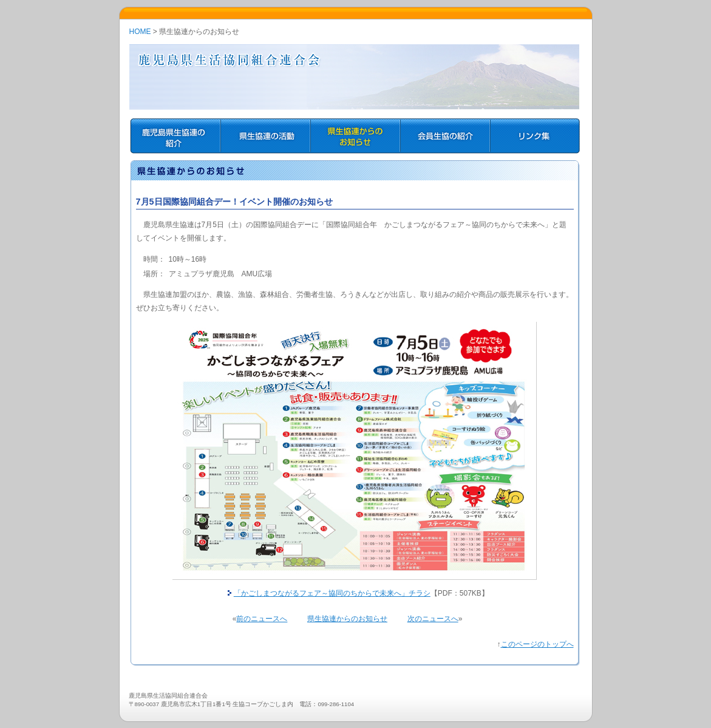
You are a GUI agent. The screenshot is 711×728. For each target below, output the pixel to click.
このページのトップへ (537, 644)
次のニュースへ (433, 619)
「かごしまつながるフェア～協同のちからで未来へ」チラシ (332, 593)
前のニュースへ (262, 619)
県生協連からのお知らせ (347, 619)
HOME (140, 32)
